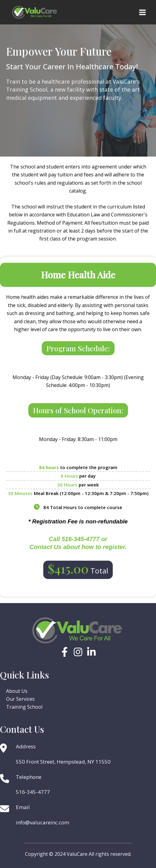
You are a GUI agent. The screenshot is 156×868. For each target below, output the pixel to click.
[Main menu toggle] (142, 12)
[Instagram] (78, 652)
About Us (17, 691)
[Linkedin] (91, 652)
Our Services (20, 699)
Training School (24, 707)
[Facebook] (65, 652)
